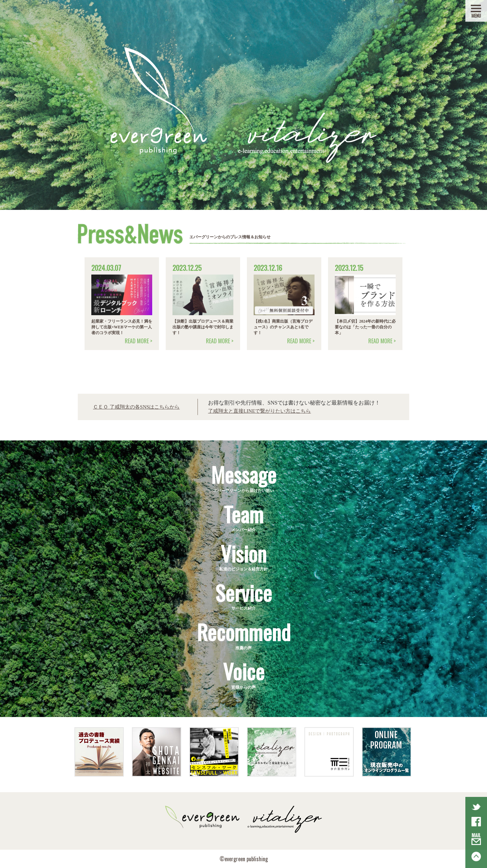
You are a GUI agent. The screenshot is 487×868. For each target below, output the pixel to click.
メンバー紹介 (243, 516)
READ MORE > (138, 341)
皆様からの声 (243, 674)
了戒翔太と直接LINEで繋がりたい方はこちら (266, 411)
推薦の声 (243, 634)
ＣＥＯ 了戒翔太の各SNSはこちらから (139, 407)
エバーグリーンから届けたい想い (243, 477)
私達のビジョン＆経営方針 (243, 556)
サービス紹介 (243, 595)
